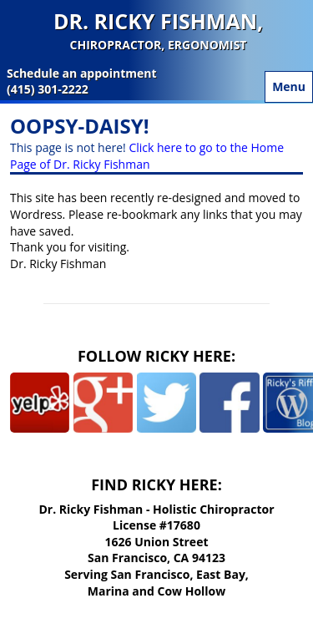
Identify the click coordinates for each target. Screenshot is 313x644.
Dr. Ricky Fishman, (158, 30)
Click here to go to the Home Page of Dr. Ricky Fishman (147, 156)
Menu (289, 86)
